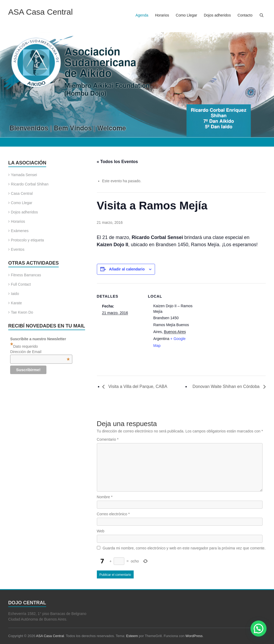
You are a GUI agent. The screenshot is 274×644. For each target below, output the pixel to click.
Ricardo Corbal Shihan (30, 184)
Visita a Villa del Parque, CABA (137, 386)
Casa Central (22, 193)
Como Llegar (186, 15)
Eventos (18, 249)
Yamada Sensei (24, 175)
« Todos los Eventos (117, 162)
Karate (16, 303)
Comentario (108, 439)
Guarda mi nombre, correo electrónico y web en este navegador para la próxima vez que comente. (184, 548)
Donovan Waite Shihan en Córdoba (227, 386)
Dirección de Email (40, 352)
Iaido (15, 294)
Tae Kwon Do (22, 312)
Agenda (142, 15)
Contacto (245, 15)
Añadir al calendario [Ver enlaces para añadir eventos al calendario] (127, 269)
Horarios (162, 15)
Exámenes (20, 231)
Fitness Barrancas (26, 275)
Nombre (105, 497)
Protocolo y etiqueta (27, 240)
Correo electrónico (113, 514)
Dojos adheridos (217, 15)
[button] (259, 629)
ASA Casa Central (41, 12)
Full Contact (21, 284)
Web (101, 531)
